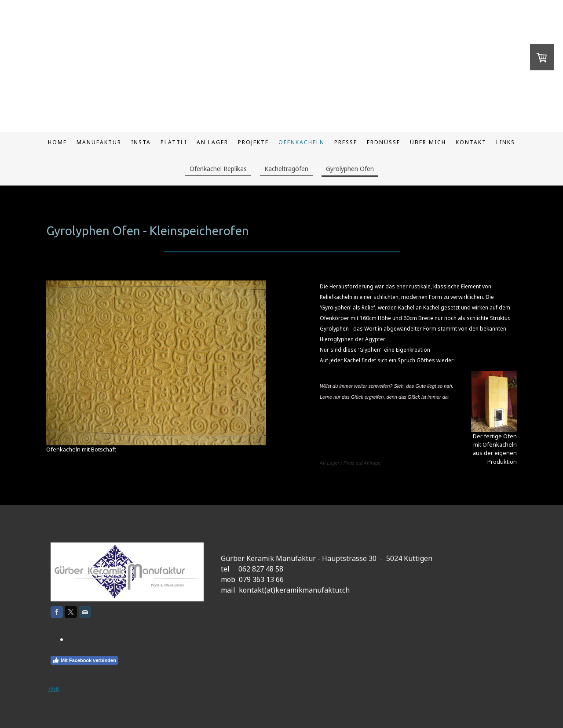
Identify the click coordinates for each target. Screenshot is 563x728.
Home (57, 142)
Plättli (174, 142)
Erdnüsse (384, 142)
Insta (141, 142)
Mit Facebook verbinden (84, 660)
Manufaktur (99, 142)
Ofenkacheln (302, 142)
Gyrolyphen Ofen (350, 169)
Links (506, 142)
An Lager (212, 142)
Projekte (253, 142)
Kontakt (471, 142)
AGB (54, 688)
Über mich (428, 142)
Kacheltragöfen (286, 169)
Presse (346, 142)
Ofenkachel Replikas (218, 169)
